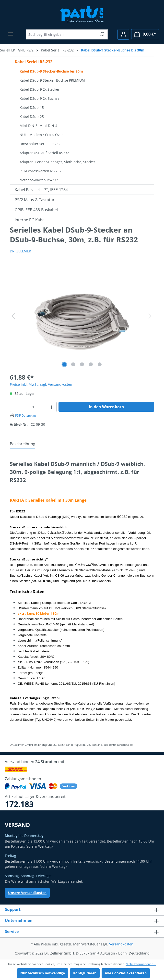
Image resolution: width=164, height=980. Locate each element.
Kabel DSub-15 (32, 107)
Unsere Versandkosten (27, 893)
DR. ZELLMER (20, 251)
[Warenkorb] (145, 34)
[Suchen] (102, 34)
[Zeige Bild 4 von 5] (91, 364)
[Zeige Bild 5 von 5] (100, 364)
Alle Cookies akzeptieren (126, 973)
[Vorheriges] (13, 316)
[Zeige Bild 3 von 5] (82, 364)
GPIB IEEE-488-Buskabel (36, 210)
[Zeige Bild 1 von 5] (64, 364)
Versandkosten (121, 944)
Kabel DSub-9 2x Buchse (40, 98)
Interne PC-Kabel (30, 220)
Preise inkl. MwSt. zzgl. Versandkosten (41, 384)
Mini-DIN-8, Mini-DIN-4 (38, 126)
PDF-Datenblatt (23, 416)
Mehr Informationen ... (141, 964)
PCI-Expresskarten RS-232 (41, 171)
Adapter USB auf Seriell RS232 (44, 153)
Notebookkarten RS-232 (39, 180)
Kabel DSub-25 (32, 117)
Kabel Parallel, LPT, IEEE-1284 (41, 190)
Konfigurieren (85, 973)
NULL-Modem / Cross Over (41, 135)
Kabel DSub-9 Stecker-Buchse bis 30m (51, 71)
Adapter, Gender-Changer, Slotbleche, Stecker (57, 162)
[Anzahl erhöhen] (52, 407)
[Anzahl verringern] (15, 407)
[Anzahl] (33, 407)
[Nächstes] (150, 316)
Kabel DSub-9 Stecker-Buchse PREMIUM (52, 80)
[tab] (23, 444)
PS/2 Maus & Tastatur (35, 200)
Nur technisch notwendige (43, 973)
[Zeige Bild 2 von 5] (73, 364)
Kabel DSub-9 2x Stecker (40, 89)
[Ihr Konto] (123, 34)
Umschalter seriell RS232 (40, 144)
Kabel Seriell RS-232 (34, 62)
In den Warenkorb (106, 407)
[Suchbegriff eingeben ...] (61, 34)
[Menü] (11, 34)
